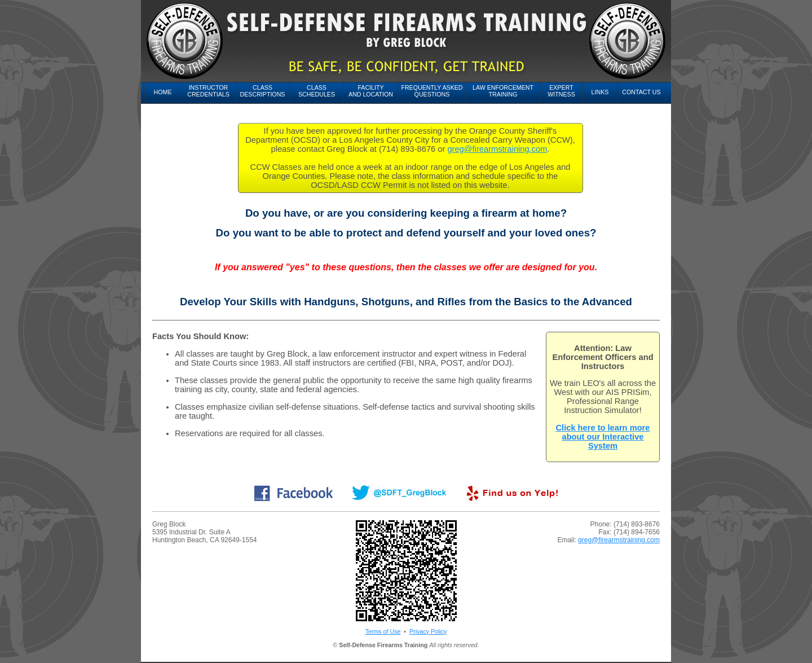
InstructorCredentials (208, 91)
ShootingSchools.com (366, 658)
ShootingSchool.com (307, 658)
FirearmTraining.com (372, 652)
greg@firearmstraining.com (497, 149)
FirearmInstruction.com (183, 652)
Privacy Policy (428, 631)
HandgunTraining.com (248, 658)
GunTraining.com (599, 652)
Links (600, 92)
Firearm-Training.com (492, 652)
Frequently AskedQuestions (432, 91)
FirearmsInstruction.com (311, 652)
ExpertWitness (561, 91)
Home (163, 92)
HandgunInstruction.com (185, 658)
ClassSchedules (317, 91)
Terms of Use (383, 631)
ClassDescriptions (263, 91)
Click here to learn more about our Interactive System (603, 437)
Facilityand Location (371, 91)
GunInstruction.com (548, 652)
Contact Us (641, 92)
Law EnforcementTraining (503, 91)
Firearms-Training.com (432, 652)
